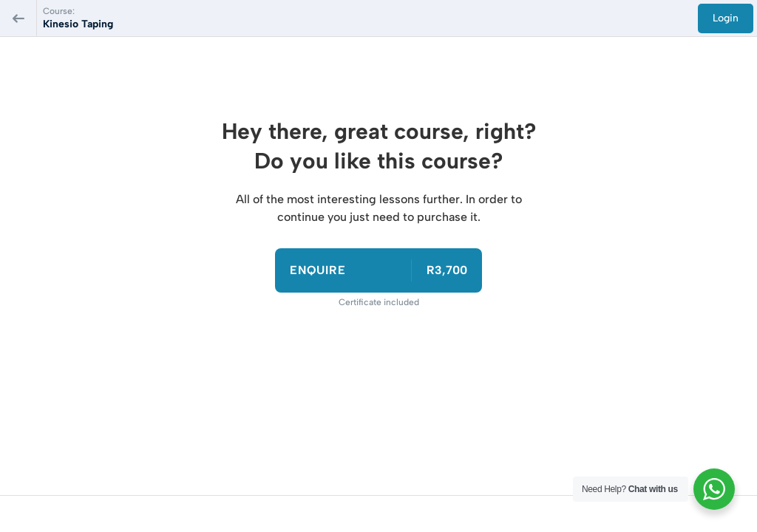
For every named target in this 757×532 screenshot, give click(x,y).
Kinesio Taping (78, 24)
